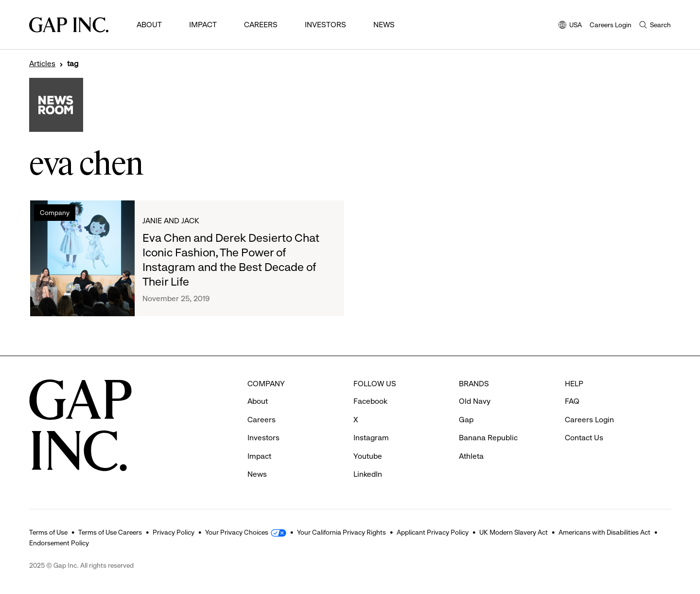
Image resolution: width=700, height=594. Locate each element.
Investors (325, 25)
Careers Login (611, 25)
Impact (203, 25)
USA (570, 26)
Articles (42, 64)
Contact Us (584, 438)
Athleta (471, 456)
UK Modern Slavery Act (514, 532)
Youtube (368, 456)
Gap (466, 420)
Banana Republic (488, 438)
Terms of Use (48, 532)
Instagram (371, 438)
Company (55, 213)
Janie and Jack (171, 221)
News (384, 25)
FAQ (572, 401)
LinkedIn (368, 474)
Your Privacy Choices (237, 532)
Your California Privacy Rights (341, 532)
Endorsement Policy (59, 543)
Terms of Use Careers (110, 532)
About (149, 25)
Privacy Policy (174, 532)
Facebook (370, 401)
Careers (261, 25)
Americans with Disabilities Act (604, 532)
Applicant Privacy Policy (433, 532)
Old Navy (475, 401)
